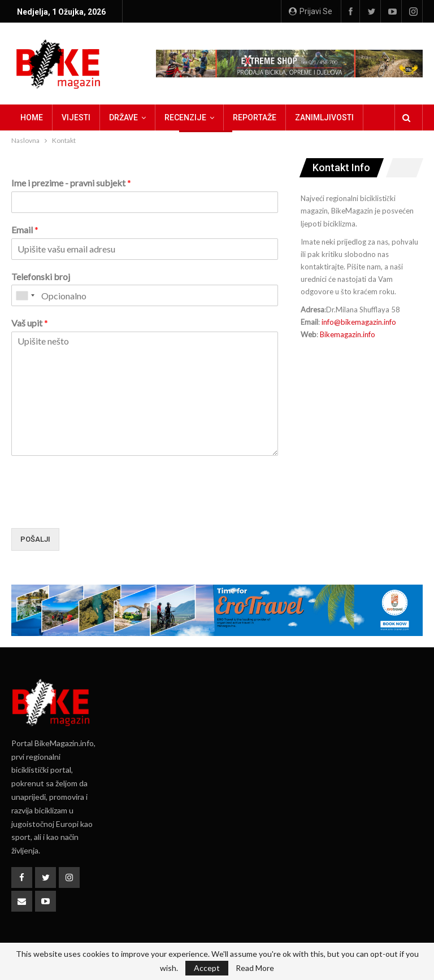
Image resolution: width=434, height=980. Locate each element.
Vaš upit (30, 323)
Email (25, 230)
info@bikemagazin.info (359, 322)
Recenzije (185, 117)
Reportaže (255, 117)
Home (32, 117)
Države (123, 117)
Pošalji (35, 539)
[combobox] (25, 295)
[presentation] (97, 509)
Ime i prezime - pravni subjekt (71, 183)
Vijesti (76, 117)
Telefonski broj (41, 276)
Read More (255, 968)
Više (303, 117)
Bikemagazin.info (348, 334)
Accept (207, 968)
